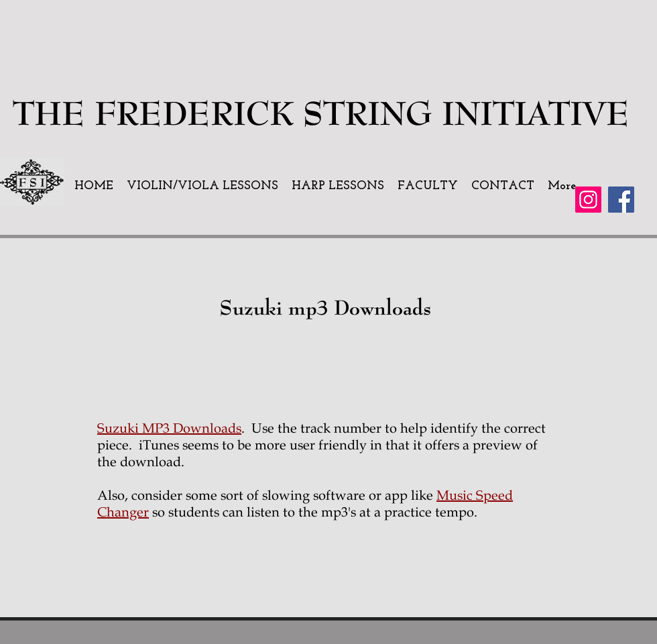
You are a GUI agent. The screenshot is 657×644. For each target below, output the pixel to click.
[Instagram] (588, 200)
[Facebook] (621, 200)
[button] (202, 186)
